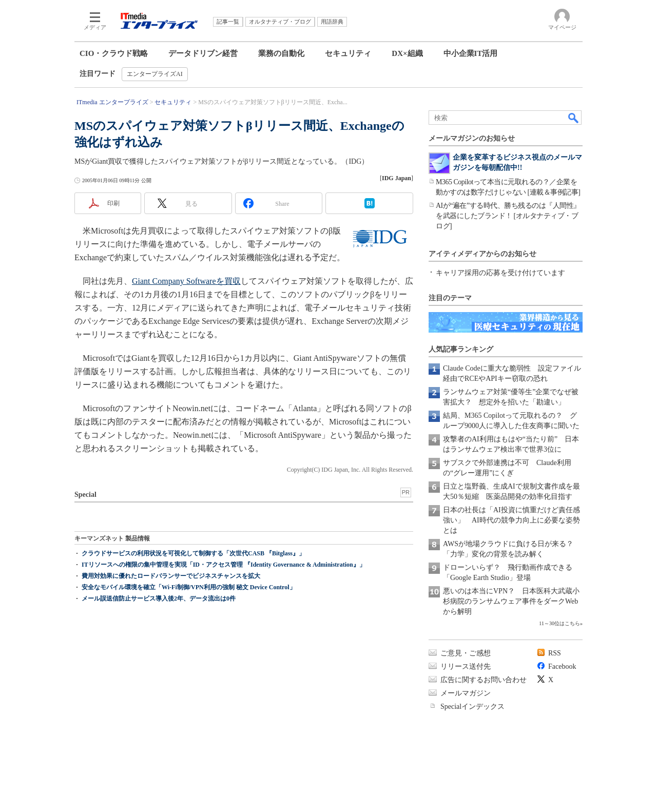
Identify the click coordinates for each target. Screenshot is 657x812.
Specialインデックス (472, 707)
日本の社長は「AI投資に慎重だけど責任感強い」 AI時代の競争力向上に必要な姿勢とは (511, 520)
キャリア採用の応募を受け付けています (500, 273)
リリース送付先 (466, 666)
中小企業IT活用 (471, 53)
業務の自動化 (281, 53)
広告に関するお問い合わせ (484, 680)
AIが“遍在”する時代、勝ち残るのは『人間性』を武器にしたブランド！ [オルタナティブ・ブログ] (508, 216)
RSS (555, 653)
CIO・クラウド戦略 (114, 53)
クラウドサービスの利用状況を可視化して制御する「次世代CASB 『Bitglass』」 (193, 553)
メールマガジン (466, 693)
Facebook (562, 666)
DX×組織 (407, 53)
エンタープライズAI (155, 74)
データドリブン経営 (203, 53)
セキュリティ (348, 53)
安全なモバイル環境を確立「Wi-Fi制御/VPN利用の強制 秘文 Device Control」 (189, 587)
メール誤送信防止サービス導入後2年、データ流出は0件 (159, 598)
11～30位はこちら (559, 623)
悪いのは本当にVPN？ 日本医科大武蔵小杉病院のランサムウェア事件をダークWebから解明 (511, 601)
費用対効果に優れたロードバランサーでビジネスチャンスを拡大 (171, 576)
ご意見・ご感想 (466, 653)
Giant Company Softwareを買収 (186, 281)
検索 (574, 118)
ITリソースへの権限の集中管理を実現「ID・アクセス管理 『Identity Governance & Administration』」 (224, 565)
